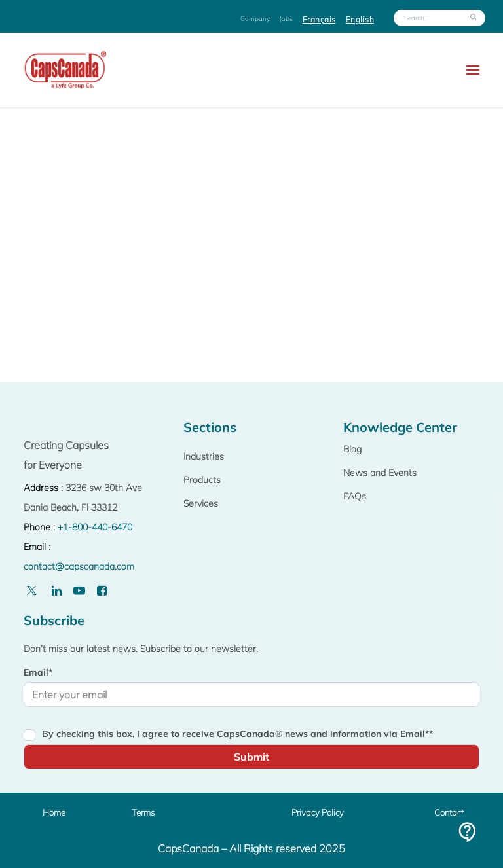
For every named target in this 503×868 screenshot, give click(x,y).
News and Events (380, 473)
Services (201, 503)
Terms (143, 812)
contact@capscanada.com (79, 566)
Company (255, 19)
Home (54, 812)
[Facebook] (102, 591)
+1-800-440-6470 (95, 527)
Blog (352, 449)
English (360, 19)
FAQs (355, 496)
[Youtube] (79, 591)
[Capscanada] (66, 70)
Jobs (286, 19)
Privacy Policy (318, 812)
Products (202, 480)
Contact (449, 812)
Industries (204, 456)
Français (319, 19)
